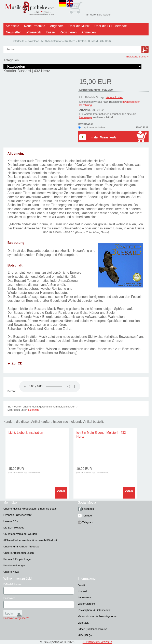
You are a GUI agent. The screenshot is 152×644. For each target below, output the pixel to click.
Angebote (57, 26)
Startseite (13, 26)
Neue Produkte (35, 26)
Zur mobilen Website (97, 642)
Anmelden (88, 32)
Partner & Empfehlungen (18, 559)
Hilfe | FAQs (85, 635)
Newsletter (13, 32)
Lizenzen (33, 410)
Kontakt (82, 591)
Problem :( (50, 386)
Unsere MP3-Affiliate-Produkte (21, 547)
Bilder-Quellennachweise (93, 629)
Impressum (84, 597)
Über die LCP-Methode (111, 26)
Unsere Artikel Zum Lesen (19, 553)
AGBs (81, 585)
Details (61, 491)
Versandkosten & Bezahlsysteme (97, 616)
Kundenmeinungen (15, 565)
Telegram (86, 522)
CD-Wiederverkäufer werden (20, 534)
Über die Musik (79, 26)
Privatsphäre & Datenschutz (94, 610)
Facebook (86, 509)
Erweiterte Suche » (137, 57)
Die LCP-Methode (14, 528)
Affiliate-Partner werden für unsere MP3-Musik (30, 540)
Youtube (85, 516)
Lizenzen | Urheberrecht (18, 515)
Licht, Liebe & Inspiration (26, 433)
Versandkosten (114, 97)
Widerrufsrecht (87, 604)
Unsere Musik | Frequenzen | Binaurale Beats (30, 509)
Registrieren (68, 32)
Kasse (50, 32)
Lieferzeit (83, 623)
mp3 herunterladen (94, 127)
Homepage (86, 117)
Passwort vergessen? (16, 618)
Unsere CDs (11, 521)
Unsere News (11, 572)
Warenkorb (33, 32)
